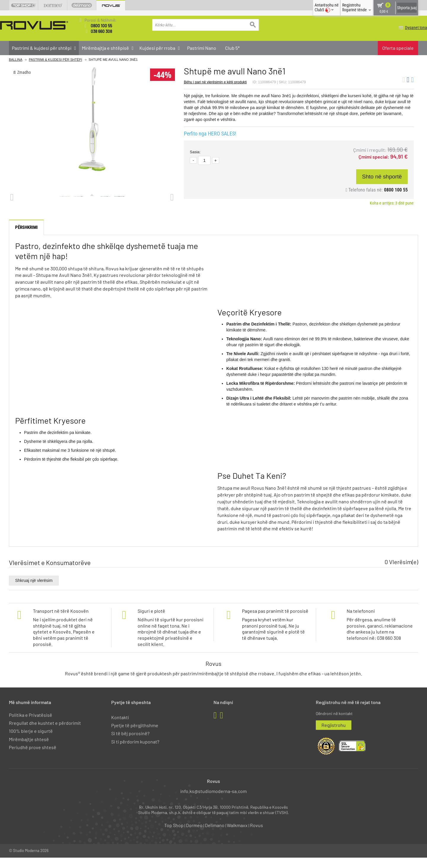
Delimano (215, 836)
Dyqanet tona (407, 28)
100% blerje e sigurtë (31, 742)
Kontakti (120, 728)
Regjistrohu (334, 736)
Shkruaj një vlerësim (34, 591)
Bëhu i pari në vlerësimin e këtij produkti (215, 82)
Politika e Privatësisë (31, 725)
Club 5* (232, 48)
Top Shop (174, 836)
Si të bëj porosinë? (130, 744)
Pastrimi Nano (202, 48)
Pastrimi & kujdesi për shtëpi (55, 59)
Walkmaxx (237, 836)
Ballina (16, 59)
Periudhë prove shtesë (33, 758)
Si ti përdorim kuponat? (135, 752)
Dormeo (194, 836)
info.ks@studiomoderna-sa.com (213, 801)
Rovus (256, 836)
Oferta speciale (398, 48)
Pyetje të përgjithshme (135, 736)
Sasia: (195, 152)
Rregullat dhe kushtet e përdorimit (45, 734)
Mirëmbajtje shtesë (29, 750)
